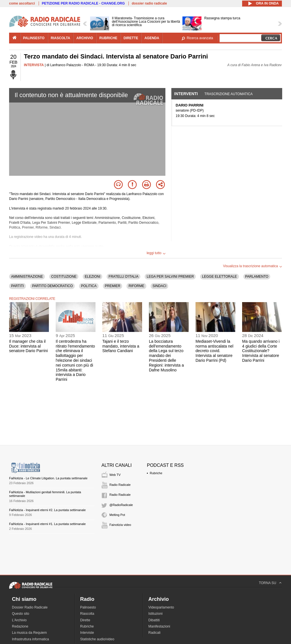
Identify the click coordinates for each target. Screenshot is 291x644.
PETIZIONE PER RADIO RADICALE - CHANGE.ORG (83, 3)
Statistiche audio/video (97, 639)
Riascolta (87, 614)
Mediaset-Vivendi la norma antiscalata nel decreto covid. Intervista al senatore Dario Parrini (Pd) (214, 351)
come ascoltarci (22, 3)
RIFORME (136, 286)
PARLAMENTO (257, 277)
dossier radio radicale (149, 3)
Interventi (186, 94)
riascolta (61, 38)
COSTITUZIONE (64, 277)
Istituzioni (155, 614)
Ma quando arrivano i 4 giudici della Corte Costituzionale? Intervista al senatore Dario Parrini (261, 351)
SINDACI (160, 286)
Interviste (87, 633)
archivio (85, 38)
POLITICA (89, 286)
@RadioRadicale (121, 505)
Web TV (115, 475)
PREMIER (113, 286)
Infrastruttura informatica (30, 639)
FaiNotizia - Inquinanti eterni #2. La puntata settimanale (47, 510)
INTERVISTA (34, 65)
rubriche (108, 38)
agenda (152, 38)
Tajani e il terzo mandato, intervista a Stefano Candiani (121, 346)
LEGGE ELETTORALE (220, 277)
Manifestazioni (159, 626)
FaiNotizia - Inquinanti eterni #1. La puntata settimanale (47, 524)
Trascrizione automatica (228, 94)
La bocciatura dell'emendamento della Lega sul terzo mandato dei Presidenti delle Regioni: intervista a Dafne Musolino (166, 356)
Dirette (85, 620)
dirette (131, 38)
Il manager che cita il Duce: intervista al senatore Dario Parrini (28, 346)
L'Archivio (19, 620)
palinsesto (34, 38)
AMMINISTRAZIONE (27, 277)
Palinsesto (88, 607)
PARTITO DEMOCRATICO (52, 286)
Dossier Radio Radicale (30, 607)
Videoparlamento (161, 607)
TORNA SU (268, 583)
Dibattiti (154, 620)
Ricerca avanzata (200, 38)
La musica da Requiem (29, 633)
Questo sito (21, 614)
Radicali (154, 633)
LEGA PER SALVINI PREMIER (170, 277)
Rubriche (156, 473)
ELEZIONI (93, 277)
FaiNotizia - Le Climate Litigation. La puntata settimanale (48, 478)
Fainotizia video (120, 525)
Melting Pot (117, 515)
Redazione (20, 626)
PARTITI (17, 286)
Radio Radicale (120, 485)
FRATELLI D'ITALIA (123, 277)
